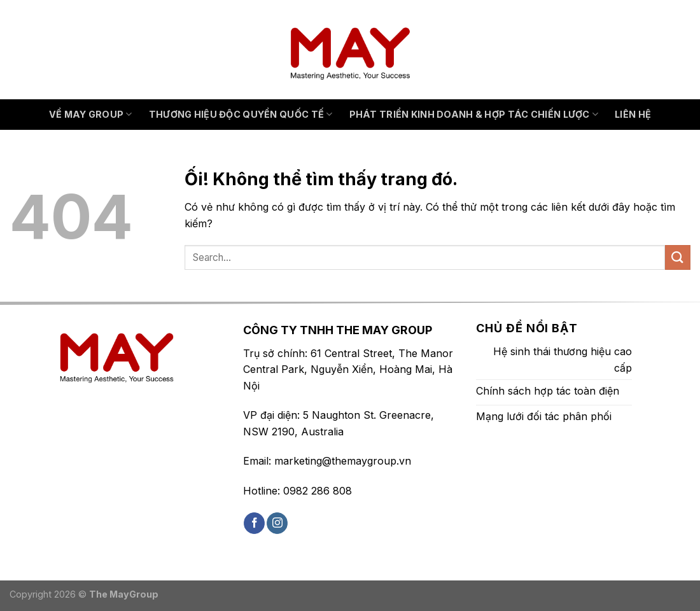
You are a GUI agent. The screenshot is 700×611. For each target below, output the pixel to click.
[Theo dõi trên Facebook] (254, 523)
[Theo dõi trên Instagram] (277, 523)
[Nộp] (678, 257)
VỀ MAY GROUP (91, 114)
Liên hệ (633, 114)
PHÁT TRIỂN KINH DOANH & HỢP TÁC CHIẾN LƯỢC (474, 114)
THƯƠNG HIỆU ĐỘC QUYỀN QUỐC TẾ (241, 114)
